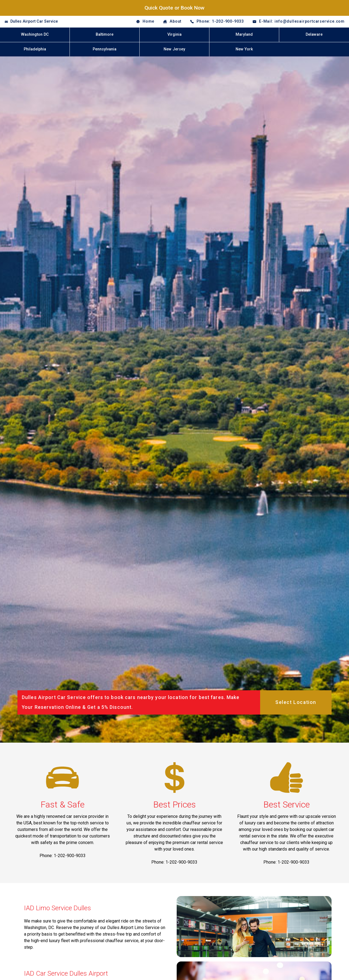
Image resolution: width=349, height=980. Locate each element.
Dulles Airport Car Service (34, 21)
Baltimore (105, 34)
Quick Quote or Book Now (174, 8)
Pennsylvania (105, 49)
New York (244, 49)
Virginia (174, 34)
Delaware (314, 34)
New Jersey (174, 49)
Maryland (244, 34)
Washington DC (35, 34)
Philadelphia (35, 49)
